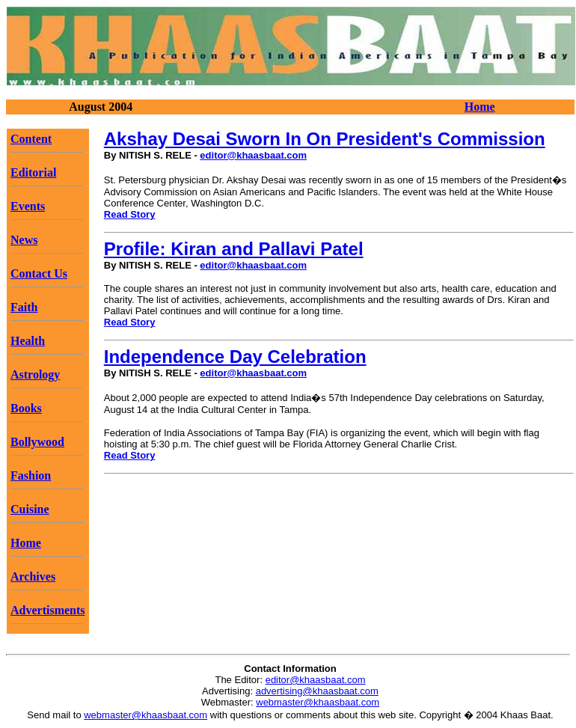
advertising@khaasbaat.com (317, 691)
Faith (24, 307)
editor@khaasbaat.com (253, 155)
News (24, 240)
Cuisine (30, 509)
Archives (33, 576)
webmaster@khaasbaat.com (318, 702)
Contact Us (39, 273)
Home (480, 107)
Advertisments (48, 610)
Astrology (35, 374)
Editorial (33, 172)
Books (26, 408)
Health (28, 341)
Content (31, 139)
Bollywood (37, 442)
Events (28, 206)
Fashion (31, 475)
